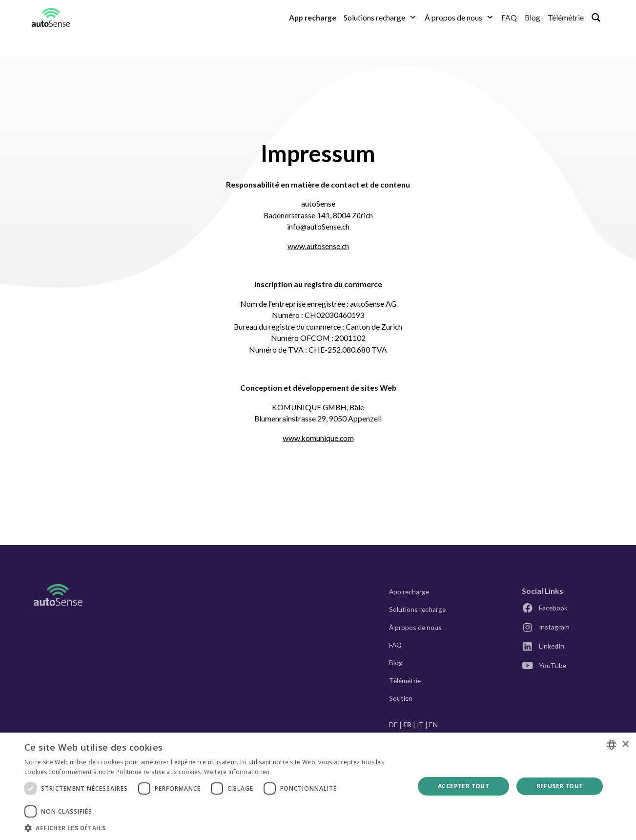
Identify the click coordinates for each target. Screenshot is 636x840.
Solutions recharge (417, 609)
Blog (533, 17)
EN (433, 724)
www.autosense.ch (318, 246)
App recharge (409, 592)
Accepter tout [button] (463, 786)
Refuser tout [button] (560, 786)
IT (420, 724)
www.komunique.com (318, 438)
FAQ (509, 17)
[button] (380, 17)
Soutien (401, 698)
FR (407, 724)
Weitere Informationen (237, 772)
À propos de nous (415, 627)
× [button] (625, 745)
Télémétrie (566, 17)
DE (393, 724)
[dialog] (318, 786)
